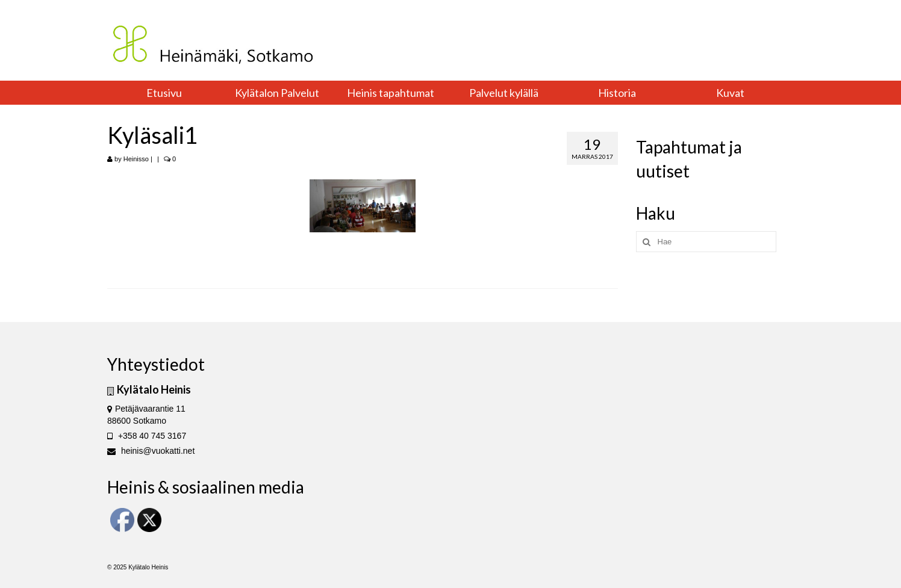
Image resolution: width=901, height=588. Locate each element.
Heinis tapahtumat (391, 93)
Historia (617, 93)
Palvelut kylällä (504, 93)
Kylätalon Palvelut (277, 93)
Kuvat (730, 93)
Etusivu (164, 93)
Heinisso (136, 159)
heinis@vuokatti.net (151, 451)
